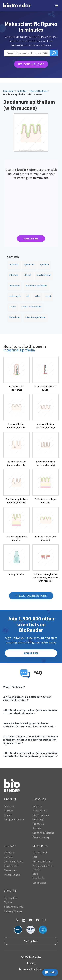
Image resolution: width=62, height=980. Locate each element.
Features (9, 806)
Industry (37, 806)
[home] (17, 6)
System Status (12, 875)
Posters (37, 828)
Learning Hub (40, 852)
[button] (57, 6)
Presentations (41, 815)
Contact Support (13, 861)
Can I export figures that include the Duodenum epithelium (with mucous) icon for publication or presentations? (30, 740)
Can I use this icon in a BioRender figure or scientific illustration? (27, 698)
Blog (35, 874)
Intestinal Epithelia (39, 91)
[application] (49, 972)
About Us (9, 852)
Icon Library (9, 91)
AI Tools (9, 810)
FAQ (35, 857)
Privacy (31, 963)
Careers (8, 857)
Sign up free (31, 941)
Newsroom (10, 870)
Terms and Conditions (31, 969)
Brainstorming (41, 837)
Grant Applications (43, 833)
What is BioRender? (14, 687)
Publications (40, 810)
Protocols (38, 824)
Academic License (14, 907)
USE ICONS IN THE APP (31, 64)
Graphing (38, 819)
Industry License (13, 911)
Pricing (8, 815)
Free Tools (38, 878)
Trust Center (11, 866)
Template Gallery (14, 819)
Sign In (8, 902)
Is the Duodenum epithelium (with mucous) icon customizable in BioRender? (31, 712)
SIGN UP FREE (31, 238)
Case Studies (39, 883)
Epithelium (22, 91)
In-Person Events (42, 861)
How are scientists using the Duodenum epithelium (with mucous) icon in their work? (29, 725)
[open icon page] (17, 374)
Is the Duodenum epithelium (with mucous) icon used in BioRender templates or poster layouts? (31, 755)
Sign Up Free (11, 898)
